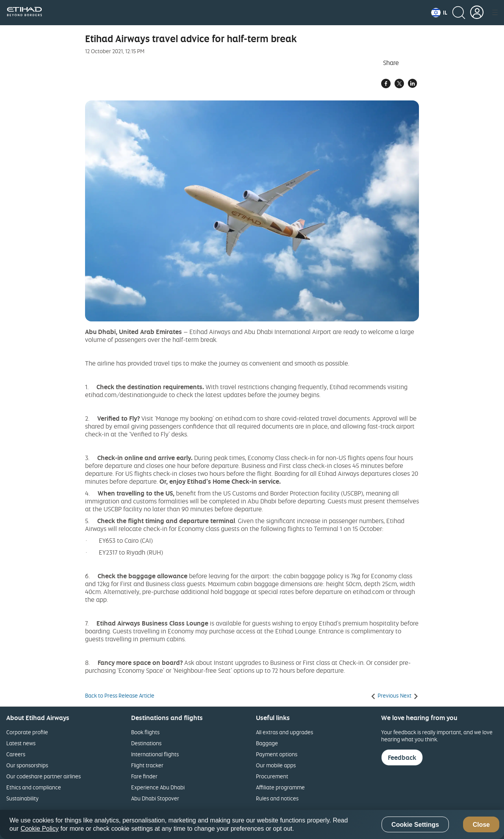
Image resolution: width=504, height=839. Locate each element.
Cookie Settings (415, 825)
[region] (252, 824)
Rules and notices (277, 798)
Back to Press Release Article (120, 696)
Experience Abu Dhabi (158, 787)
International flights (155, 754)
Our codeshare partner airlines (44, 776)
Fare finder (144, 776)
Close (481, 825)
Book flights (145, 732)
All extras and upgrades (284, 732)
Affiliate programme (280, 787)
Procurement (272, 776)
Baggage (267, 743)
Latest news (21, 743)
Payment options (277, 754)
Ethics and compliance (34, 787)
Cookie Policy (40, 829)
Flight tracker (147, 765)
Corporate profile (27, 732)
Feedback (402, 757)
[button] (439, 13)
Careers (16, 754)
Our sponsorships (27, 765)
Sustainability (22, 798)
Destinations (146, 743)
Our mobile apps (276, 765)
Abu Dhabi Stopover (155, 798)
